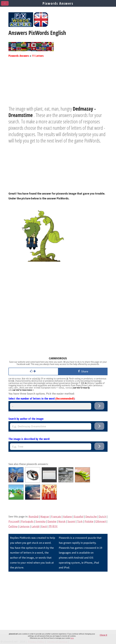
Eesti (44, 526)
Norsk (62, 521)
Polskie (89, 521)
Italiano (67, 516)
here (72, 638)
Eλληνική (101, 521)
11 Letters (38, 56)
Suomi (71, 521)
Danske (52, 521)
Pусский (14, 521)
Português (27, 521)
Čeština (13, 526)
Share (83, 371)
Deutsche (91, 516)
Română (33, 516)
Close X (103, 635)
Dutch (102, 516)
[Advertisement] (58, 84)
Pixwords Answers (19, 56)
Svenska (40, 521)
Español (79, 516)
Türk (80, 521)
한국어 (53, 526)
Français (56, 516)
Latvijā (35, 526)
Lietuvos (24, 526)
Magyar (45, 516)
